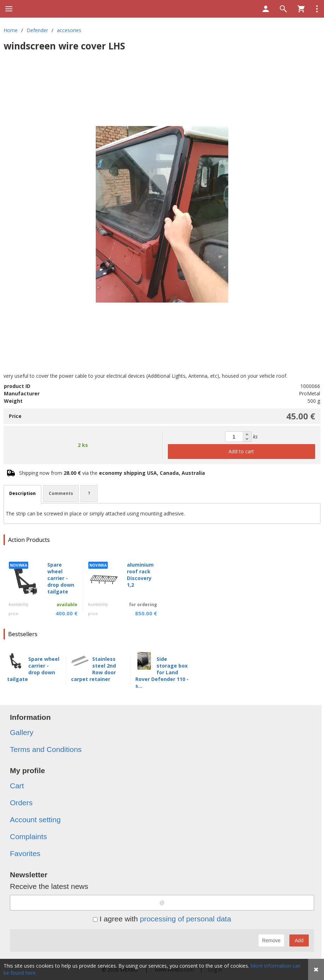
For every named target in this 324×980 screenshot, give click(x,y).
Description (22, 493)
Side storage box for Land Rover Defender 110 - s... (162, 672)
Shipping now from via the (112, 473)
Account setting (35, 820)
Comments (61, 493)
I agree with (162, 919)
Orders (21, 803)
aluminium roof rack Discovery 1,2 (140, 575)
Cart (17, 786)
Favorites (25, 853)
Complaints (28, 836)
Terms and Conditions (46, 749)
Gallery (22, 732)
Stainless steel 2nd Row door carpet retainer (93, 669)
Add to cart (241, 451)
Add (299, 940)
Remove (271, 940)
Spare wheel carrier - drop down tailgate (61, 578)
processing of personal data (185, 919)
